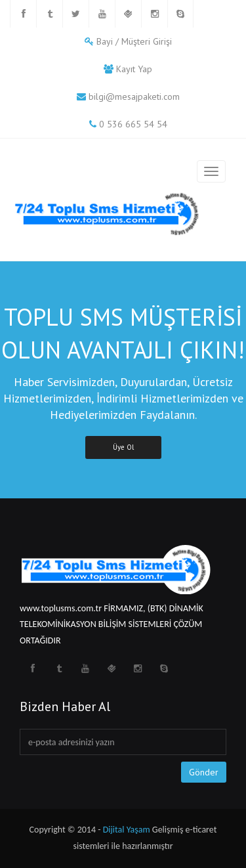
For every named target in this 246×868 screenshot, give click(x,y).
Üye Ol (123, 447)
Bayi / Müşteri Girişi (134, 41)
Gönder (204, 772)
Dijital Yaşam (127, 830)
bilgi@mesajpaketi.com (134, 97)
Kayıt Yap (134, 69)
